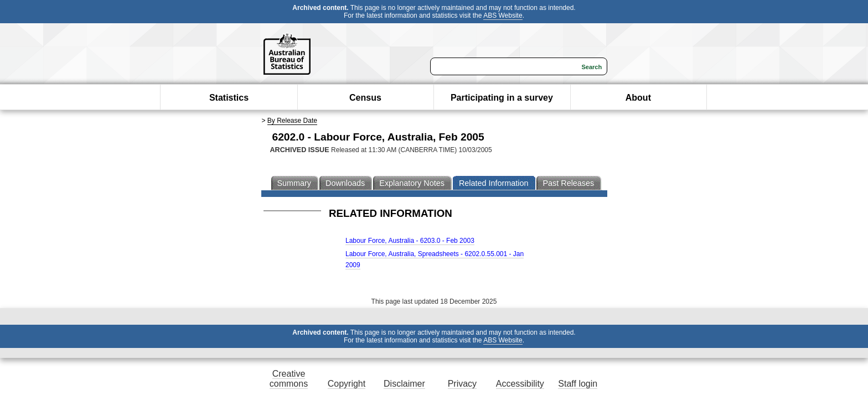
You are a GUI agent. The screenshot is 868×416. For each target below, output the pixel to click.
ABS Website (503, 15)
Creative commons (289, 379)
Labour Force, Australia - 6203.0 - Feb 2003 (410, 241)
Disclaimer (404, 384)
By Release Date (292, 121)
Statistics (229, 98)
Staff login (578, 384)
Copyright (347, 384)
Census (365, 98)
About (638, 98)
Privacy (462, 384)
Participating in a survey (502, 98)
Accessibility (520, 384)
